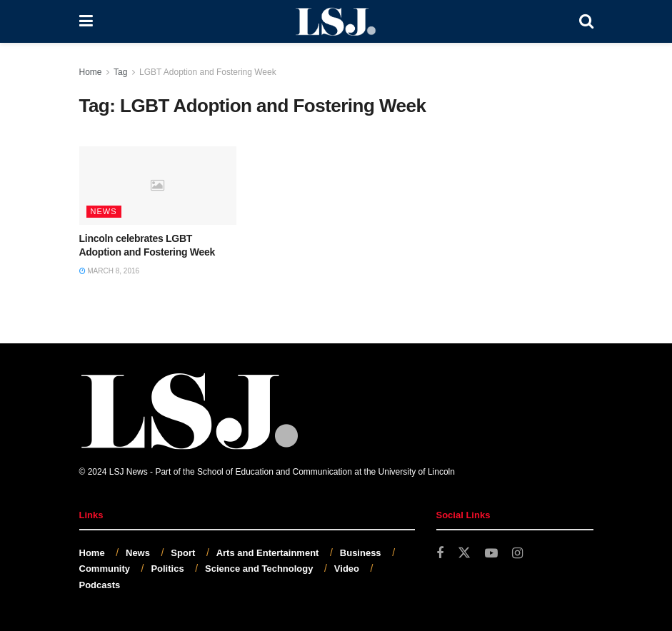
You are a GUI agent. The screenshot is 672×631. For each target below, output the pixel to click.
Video (347, 569)
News (104, 211)
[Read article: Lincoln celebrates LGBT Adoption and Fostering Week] (158, 186)
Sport (183, 553)
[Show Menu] (86, 21)
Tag (120, 72)
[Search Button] (586, 21)
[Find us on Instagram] (517, 554)
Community (105, 569)
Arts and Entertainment (268, 553)
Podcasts (100, 585)
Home (91, 72)
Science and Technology (259, 569)
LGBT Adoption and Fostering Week (208, 72)
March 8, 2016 (110, 271)
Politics (167, 569)
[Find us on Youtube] (491, 554)
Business (361, 553)
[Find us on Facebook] (440, 554)
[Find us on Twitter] (464, 553)
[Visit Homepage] (335, 21)
